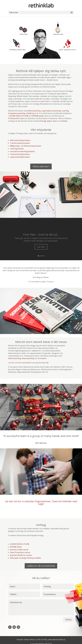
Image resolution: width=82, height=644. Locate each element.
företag (43, 121)
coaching (65, 111)
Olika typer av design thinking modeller (26, 558)
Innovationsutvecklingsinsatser (22, 151)
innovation (42, 358)
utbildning (30, 113)
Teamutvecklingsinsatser (20, 154)
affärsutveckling (15, 358)
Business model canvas (19, 550)
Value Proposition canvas (20, 552)
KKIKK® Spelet (38, 116)
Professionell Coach (16, 118)
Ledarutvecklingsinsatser (20, 157)
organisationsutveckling (51, 111)
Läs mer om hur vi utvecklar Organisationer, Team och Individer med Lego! (41, 503)
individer (64, 121)
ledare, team (52, 121)
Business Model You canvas (21, 555)
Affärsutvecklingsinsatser (20, 140)
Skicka (68, 619)
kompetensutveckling (17, 113)
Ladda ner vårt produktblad (41, 566)
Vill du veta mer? (41, 166)
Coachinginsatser (17, 149)
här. (47, 363)
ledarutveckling (28, 358)
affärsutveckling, (34, 111)
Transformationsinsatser (20, 143)
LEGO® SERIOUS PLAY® (19, 116)
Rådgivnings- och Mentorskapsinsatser (26, 146)
